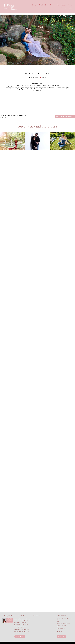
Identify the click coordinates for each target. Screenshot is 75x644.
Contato (61, 639)
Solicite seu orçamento (65, 580)
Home (35, 5)
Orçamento (67, 8)
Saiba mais (20, 639)
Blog (70, 5)
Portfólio (55, 5)
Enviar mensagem (62, 624)
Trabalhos (44, 5)
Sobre (64, 5)
